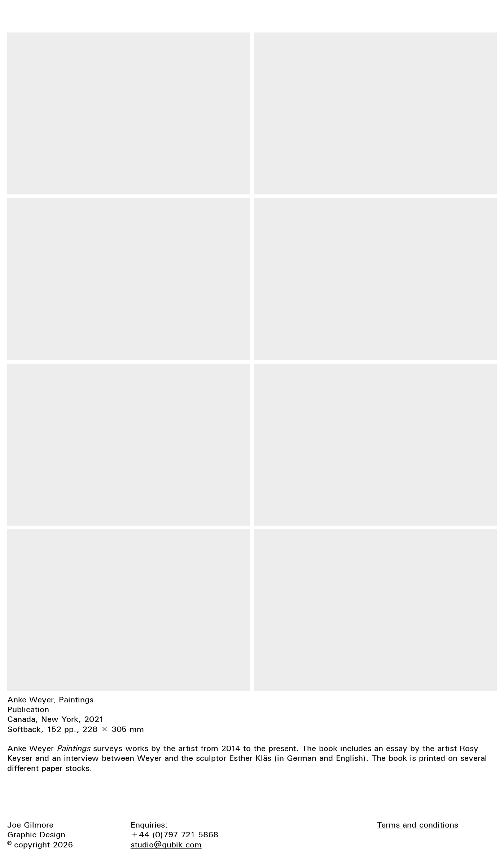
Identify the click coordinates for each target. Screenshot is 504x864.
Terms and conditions (418, 825)
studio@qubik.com (166, 845)
